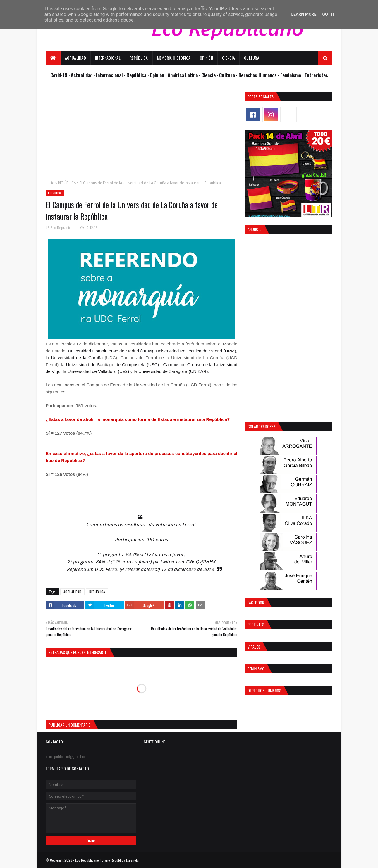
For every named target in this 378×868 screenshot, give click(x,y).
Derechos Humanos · (259, 75)
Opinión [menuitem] (206, 58)
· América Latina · (183, 75)
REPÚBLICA (67, 183)
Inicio (50, 183)
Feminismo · (292, 75)
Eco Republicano (64, 228)
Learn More (304, 14)
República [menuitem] (139, 58)
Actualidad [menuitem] (75, 58)
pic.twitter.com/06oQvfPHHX (184, 562)
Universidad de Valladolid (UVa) (98, 371)
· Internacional (109, 75)
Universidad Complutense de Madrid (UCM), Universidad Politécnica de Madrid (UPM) (152, 351)
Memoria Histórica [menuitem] (174, 58)
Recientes (256, 624)
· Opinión (156, 75)
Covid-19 (59, 75)
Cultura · (229, 75)
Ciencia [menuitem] (228, 58)
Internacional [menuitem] (108, 58)
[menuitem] (53, 58)
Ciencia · (210, 75)
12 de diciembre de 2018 (188, 569)
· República (136, 75)
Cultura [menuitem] (252, 58)
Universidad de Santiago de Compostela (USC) (113, 365)
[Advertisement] (141, 133)
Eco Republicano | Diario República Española (107, 860)
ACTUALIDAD (72, 592)
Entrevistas (316, 75)
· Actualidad (81, 75)
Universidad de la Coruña (77, 358)
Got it (328, 14)
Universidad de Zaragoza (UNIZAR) (173, 371)
